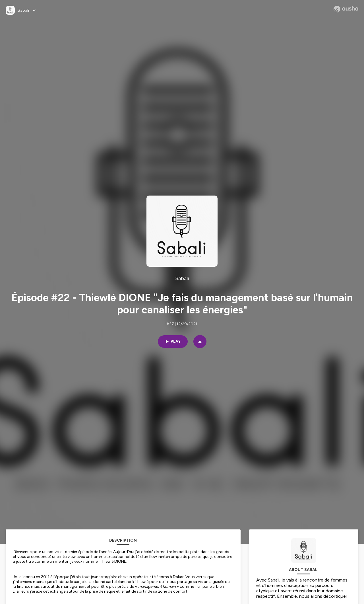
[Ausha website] (346, 9)
